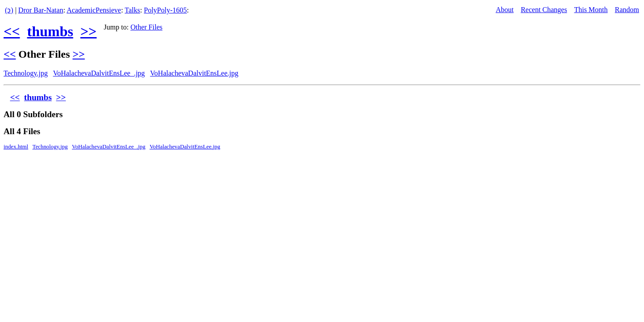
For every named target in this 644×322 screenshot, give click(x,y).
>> (89, 31)
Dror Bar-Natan (41, 10)
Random (627, 10)
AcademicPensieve (94, 10)
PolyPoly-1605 (165, 10)
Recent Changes (544, 10)
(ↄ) (9, 10)
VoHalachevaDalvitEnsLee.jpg (194, 73)
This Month (591, 10)
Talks (132, 10)
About (504, 10)
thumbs (50, 31)
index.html (16, 147)
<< (12, 31)
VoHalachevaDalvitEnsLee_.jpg (99, 73)
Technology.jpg (26, 73)
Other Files (147, 27)
